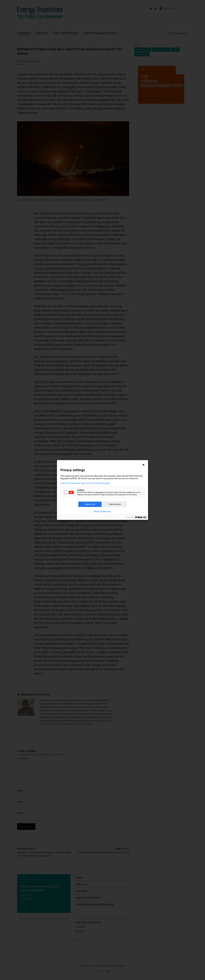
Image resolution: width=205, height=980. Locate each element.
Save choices (115, 504)
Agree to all (90, 504)
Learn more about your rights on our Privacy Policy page (85, 483)
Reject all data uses (103, 511)
